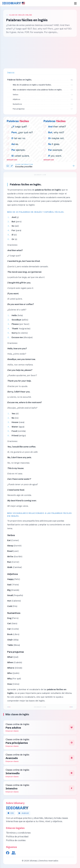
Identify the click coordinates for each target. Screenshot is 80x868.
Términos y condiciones (18, 833)
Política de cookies (16, 840)
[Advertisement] (40, 53)
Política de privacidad (17, 837)
